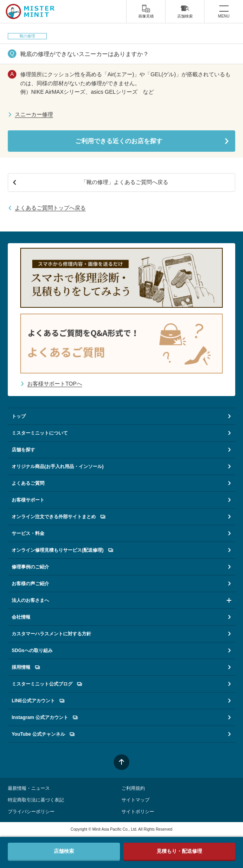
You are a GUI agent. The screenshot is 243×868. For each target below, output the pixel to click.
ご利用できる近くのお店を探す (119, 141)
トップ (19, 416)
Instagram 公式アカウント (45, 717)
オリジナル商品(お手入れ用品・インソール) (58, 466)
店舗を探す (23, 450)
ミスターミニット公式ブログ (47, 684)
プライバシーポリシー (31, 812)
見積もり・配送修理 (179, 851)
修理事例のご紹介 (30, 567)
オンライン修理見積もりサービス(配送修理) (62, 550)
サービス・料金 (28, 533)
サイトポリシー (138, 812)
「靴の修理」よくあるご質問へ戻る (125, 182)
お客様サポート (28, 500)
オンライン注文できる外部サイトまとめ (58, 517)
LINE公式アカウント (38, 701)
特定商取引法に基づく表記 (36, 800)
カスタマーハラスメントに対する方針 (51, 634)
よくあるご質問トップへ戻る (50, 208)
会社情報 (21, 617)
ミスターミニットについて (40, 433)
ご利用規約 (133, 788)
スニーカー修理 (34, 114)
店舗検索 (185, 11)
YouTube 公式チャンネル (43, 734)
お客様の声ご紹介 (30, 584)
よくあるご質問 (28, 483)
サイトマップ (136, 800)
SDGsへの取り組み (32, 651)
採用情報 (26, 667)
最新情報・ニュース (29, 788)
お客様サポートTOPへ (55, 384)
